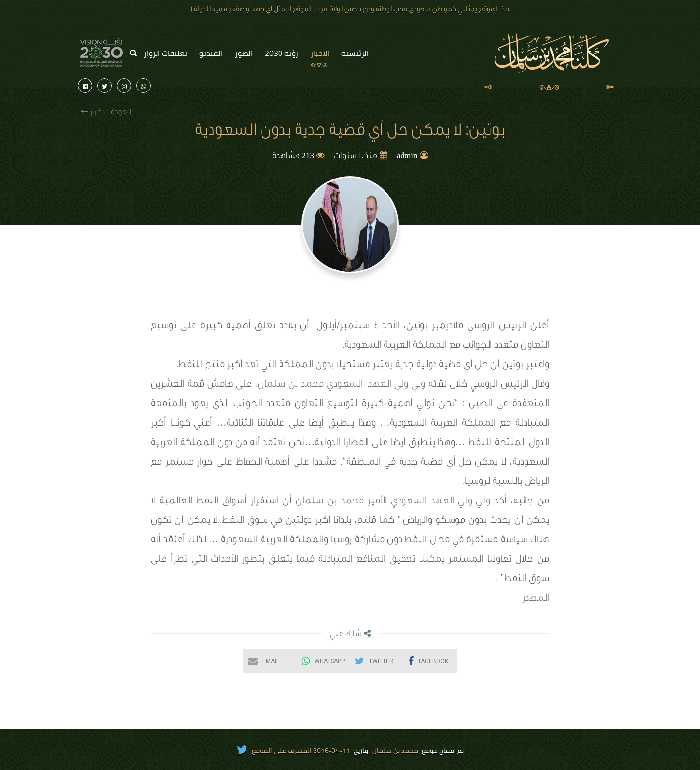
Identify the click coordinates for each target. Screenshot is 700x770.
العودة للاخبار (106, 112)
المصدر (536, 599)
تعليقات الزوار (166, 53)
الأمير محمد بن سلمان (341, 502)
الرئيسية (355, 53)
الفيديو (211, 53)
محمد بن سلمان (291, 385)
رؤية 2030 (282, 53)
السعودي (345, 385)
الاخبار (320, 53)
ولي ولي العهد (397, 385)
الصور (244, 53)
